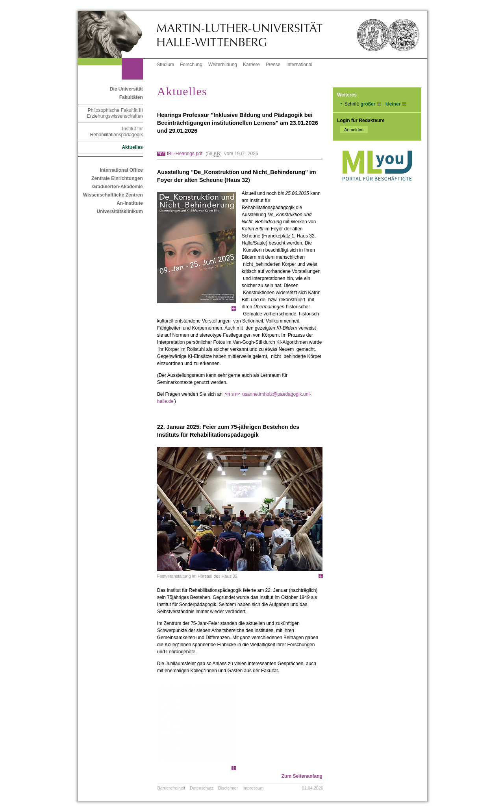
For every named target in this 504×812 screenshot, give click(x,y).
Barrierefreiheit (171, 788)
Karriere (251, 65)
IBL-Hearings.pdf (185, 154)
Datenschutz (202, 788)
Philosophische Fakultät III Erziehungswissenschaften (115, 113)
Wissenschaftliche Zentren (113, 195)
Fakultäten (131, 97)
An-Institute (130, 203)
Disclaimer (228, 788)
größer (368, 104)
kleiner (393, 104)
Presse (273, 65)
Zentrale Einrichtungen (117, 178)
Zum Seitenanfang (302, 776)
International (299, 65)
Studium (165, 65)
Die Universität (126, 89)
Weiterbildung (223, 65)
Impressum (253, 788)
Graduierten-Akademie (118, 187)
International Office (121, 170)
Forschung (191, 65)
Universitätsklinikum (120, 211)
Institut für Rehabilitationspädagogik (117, 132)
